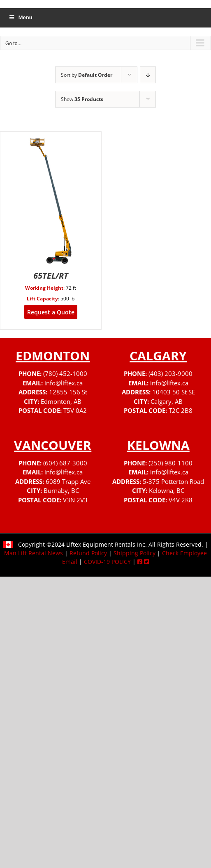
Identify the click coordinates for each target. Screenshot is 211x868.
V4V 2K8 (181, 500)
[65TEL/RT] (51, 137)
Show (82, 99)
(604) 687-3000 (65, 463)
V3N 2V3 (75, 500)
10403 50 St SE (174, 392)
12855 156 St (68, 392)
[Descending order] (148, 75)
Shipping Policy (134, 553)
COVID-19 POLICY (107, 562)
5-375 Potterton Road (173, 481)
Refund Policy (88, 553)
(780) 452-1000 (65, 373)
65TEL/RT (51, 276)
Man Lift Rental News (34, 553)
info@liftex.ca (64, 383)
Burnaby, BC (61, 490)
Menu (20, 17)
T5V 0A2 (75, 410)
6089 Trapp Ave (68, 481)
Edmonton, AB (61, 401)
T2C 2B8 (181, 410)
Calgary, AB (167, 401)
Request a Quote (51, 312)
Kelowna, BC (167, 490)
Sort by (87, 75)
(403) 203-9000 (170, 373)
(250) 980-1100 (170, 463)
